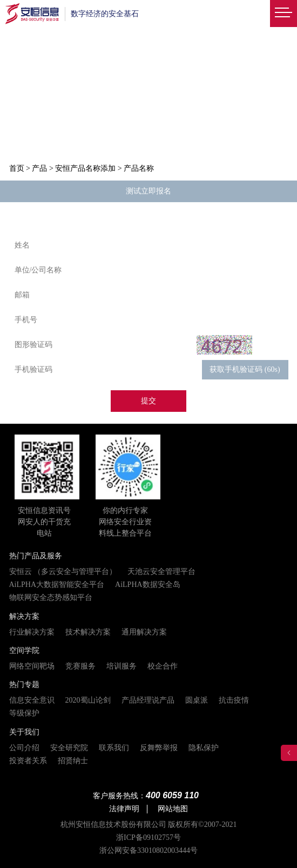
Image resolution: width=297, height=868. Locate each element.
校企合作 (163, 666)
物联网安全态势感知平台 (51, 597)
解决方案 (24, 616)
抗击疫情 (234, 700)
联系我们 (114, 748)
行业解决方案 (32, 632)
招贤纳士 (73, 761)
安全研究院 (69, 748)
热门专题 (24, 685)
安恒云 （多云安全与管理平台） (63, 572)
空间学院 (24, 650)
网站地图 (173, 809)
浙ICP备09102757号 (148, 837)
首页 (17, 168)
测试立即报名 (148, 192)
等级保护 (24, 713)
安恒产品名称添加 (85, 168)
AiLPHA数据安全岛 (148, 585)
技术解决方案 (88, 632)
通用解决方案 (144, 632)
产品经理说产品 (148, 700)
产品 (39, 168)
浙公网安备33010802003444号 (148, 850)
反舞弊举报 (159, 748)
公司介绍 (24, 748)
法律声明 (124, 809)
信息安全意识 (32, 700)
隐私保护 (204, 748)
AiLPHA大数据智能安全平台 (57, 585)
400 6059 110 (172, 795)
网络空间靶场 (32, 666)
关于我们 (24, 732)
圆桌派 (197, 700)
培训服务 (122, 666)
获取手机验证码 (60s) (245, 370)
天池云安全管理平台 (161, 572)
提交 (148, 401)
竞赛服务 (80, 666)
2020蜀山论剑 (88, 700)
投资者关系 (28, 761)
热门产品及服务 (36, 556)
